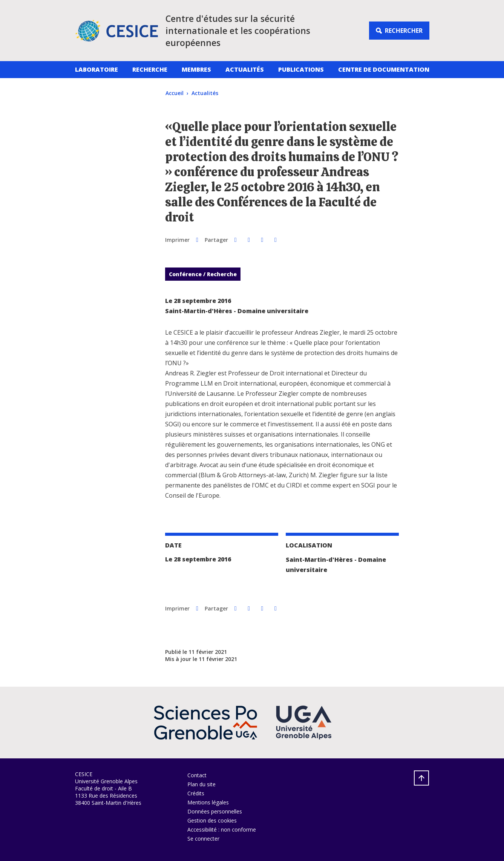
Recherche (150, 69)
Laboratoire (97, 69)
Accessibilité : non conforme (222, 829)
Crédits (196, 793)
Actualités (245, 69)
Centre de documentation (384, 69)
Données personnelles (215, 811)
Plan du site (201, 784)
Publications (301, 69)
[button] (235, 240)
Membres (196, 69)
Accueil (175, 93)
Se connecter (203, 839)
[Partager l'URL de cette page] (275, 240)
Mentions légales (208, 802)
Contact (197, 775)
